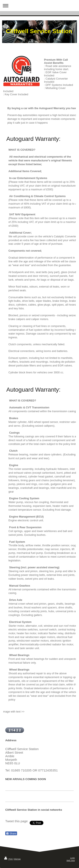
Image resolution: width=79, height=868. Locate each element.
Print (9, 859)
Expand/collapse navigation (39, 6)
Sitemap (17, 859)
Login (72, 858)
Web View (71, 860)
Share (11, 834)
